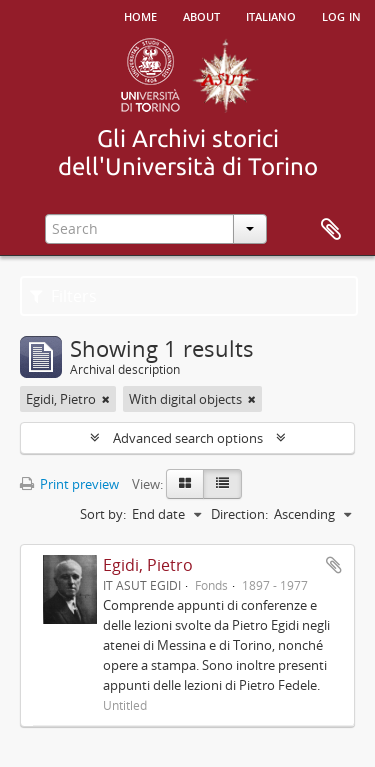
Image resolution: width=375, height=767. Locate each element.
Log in (341, 15)
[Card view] (185, 484)
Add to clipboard (334, 565)
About (201, 15)
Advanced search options (188, 438)
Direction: (239, 514)
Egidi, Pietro (148, 565)
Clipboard (331, 230)
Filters (63, 296)
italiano (271, 15)
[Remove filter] (106, 399)
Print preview (69, 484)
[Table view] (222, 484)
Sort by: (103, 514)
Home (140, 15)
